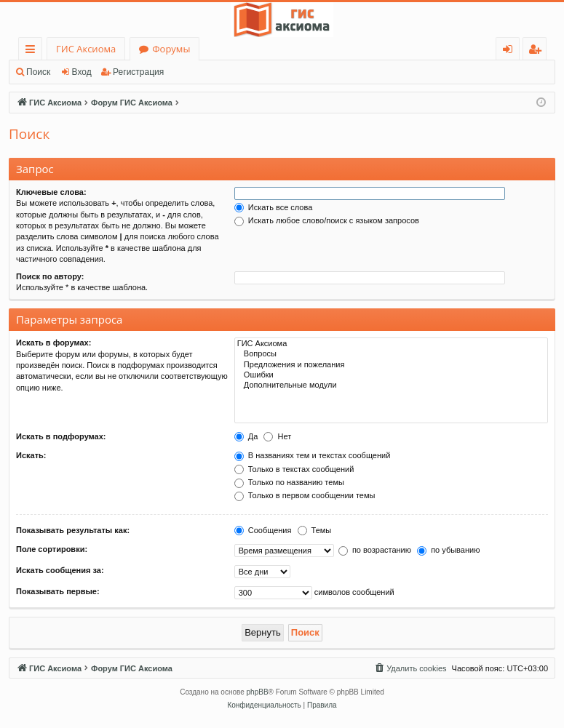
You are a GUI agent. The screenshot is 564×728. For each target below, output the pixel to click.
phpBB (258, 692)
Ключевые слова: (51, 192)
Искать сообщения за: (60, 570)
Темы (315, 530)
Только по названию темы (289, 482)
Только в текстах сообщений (294, 469)
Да (246, 436)
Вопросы (391, 354)
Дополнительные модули (391, 385)
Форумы (171, 49)
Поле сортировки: (52, 549)
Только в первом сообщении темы (305, 495)
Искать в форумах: (53, 343)
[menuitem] (410, 668)
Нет (277, 436)
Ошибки (391, 375)
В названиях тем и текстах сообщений (313, 455)
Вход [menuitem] (511, 51)
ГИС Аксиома (86, 49)
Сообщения (263, 530)
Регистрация (138, 72)
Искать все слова (274, 207)
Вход (82, 72)
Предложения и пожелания (391, 365)
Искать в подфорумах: (61, 436)
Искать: (31, 455)
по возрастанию (375, 550)
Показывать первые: (58, 591)
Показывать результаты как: (73, 530)
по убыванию (448, 550)
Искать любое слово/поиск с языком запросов (327, 220)
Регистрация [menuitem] (538, 51)
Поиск (38, 72)
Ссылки (33, 51)
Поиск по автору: (50, 276)
